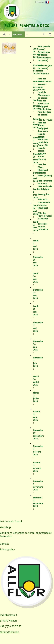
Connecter (40, 2)
